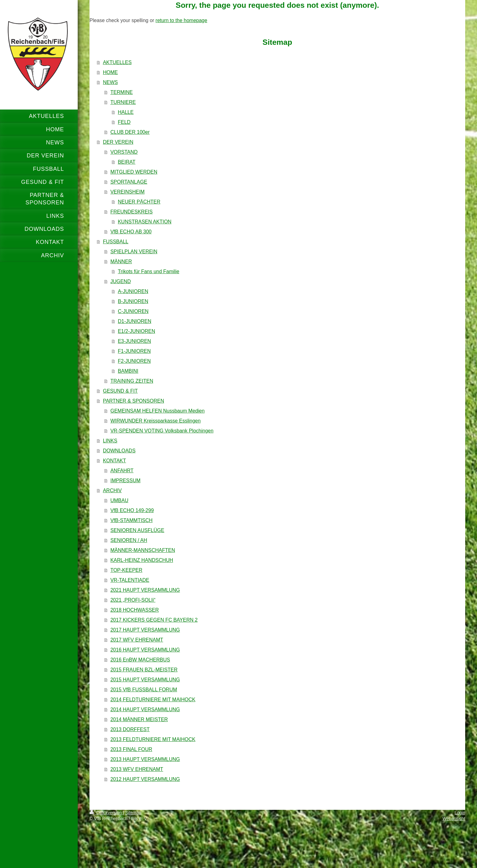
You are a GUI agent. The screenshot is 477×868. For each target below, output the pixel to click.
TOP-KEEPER (126, 570)
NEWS (110, 82)
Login (460, 813)
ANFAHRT (122, 471)
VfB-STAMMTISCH (131, 520)
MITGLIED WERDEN (134, 172)
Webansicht (454, 819)
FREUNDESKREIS (131, 212)
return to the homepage (181, 20)
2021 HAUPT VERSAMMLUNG (145, 590)
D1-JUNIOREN (135, 321)
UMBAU (119, 500)
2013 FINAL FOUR (131, 749)
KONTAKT (114, 461)
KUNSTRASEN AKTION (144, 222)
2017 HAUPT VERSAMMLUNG (145, 630)
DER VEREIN (118, 142)
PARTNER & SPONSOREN (133, 401)
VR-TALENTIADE (130, 580)
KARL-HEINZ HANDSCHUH (142, 560)
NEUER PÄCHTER (139, 202)
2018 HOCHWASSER (135, 610)
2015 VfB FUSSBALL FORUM (144, 690)
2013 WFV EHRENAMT (137, 769)
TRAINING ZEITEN (132, 381)
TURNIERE (123, 102)
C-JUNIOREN (133, 311)
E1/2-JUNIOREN (136, 331)
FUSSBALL (116, 242)
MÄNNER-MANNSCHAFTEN (143, 550)
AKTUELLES (117, 62)
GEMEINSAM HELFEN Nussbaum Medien (157, 411)
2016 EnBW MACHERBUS (140, 660)
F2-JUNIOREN (134, 361)
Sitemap (133, 813)
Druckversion (106, 813)
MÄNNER (121, 261)
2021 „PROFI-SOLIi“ (133, 600)
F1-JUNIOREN (134, 351)
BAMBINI (128, 371)
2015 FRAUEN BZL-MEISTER (144, 670)
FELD (124, 122)
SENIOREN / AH (129, 540)
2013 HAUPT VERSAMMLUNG (145, 759)
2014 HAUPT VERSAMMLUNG (145, 709)
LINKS (110, 441)
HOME (110, 72)
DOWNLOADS (119, 451)
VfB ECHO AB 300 (131, 232)
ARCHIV (112, 490)
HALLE (126, 112)
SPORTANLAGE (129, 182)
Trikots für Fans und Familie (149, 271)
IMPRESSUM (125, 481)
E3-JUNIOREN (134, 341)
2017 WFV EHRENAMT (137, 640)
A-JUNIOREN (133, 291)
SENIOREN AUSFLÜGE (137, 530)
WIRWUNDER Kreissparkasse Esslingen (155, 421)
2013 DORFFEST (130, 729)
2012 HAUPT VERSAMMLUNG (145, 779)
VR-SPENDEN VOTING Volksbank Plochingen (162, 431)
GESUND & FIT (120, 391)
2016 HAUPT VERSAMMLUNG (145, 650)
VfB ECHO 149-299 (132, 510)
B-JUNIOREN (133, 301)
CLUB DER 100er (130, 132)
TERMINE (122, 92)
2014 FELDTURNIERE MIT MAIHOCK (153, 700)
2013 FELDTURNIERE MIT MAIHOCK (153, 739)
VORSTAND (124, 152)
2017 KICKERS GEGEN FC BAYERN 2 (154, 620)
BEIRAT (127, 162)
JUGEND (121, 281)
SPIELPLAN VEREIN (134, 252)
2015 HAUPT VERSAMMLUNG (145, 680)
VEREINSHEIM (127, 192)
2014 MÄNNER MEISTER (139, 719)
